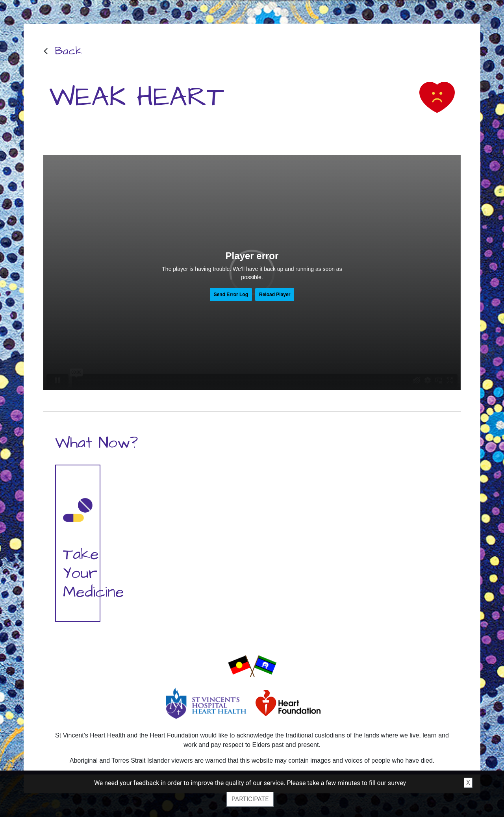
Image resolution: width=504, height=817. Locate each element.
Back (69, 51)
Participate (250, 799)
